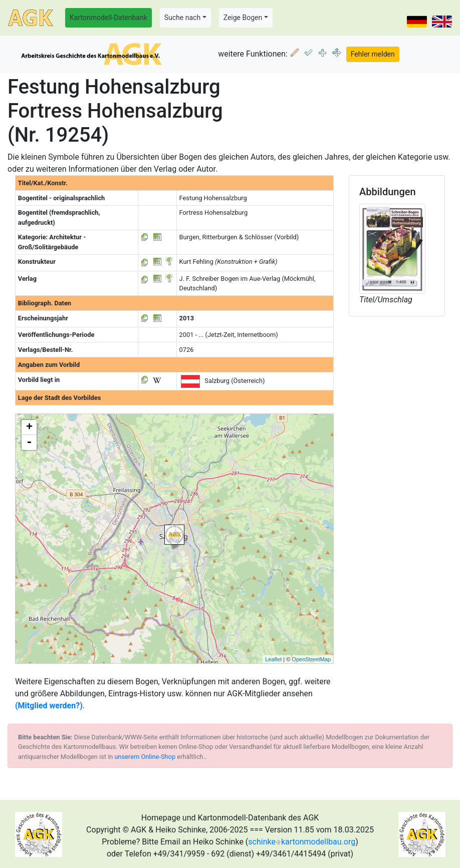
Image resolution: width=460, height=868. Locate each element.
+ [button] (29, 427)
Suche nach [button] (182, 18)
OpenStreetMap (311, 659)
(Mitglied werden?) (49, 706)
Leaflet (273, 659)
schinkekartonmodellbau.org (302, 842)
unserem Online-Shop (145, 757)
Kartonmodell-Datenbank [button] (108, 18)
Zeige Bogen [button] (243, 18)
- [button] (29, 443)
